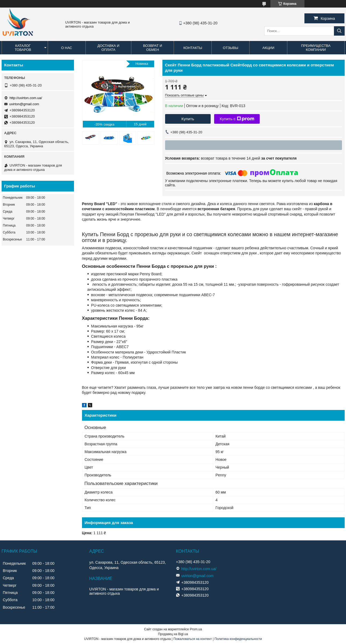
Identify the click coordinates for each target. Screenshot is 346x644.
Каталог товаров (23, 48)
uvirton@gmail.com (24, 104)
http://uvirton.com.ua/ (26, 98)
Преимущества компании (316, 48)
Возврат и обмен (153, 48)
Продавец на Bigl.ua (173, 634)
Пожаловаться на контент (193, 639)
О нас (67, 48)
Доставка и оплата (108, 48)
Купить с (237, 119)
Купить (188, 119)
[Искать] (339, 31)
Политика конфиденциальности (238, 639)
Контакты (193, 48)
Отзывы (231, 48)
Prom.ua (196, 629)
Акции (268, 48)
